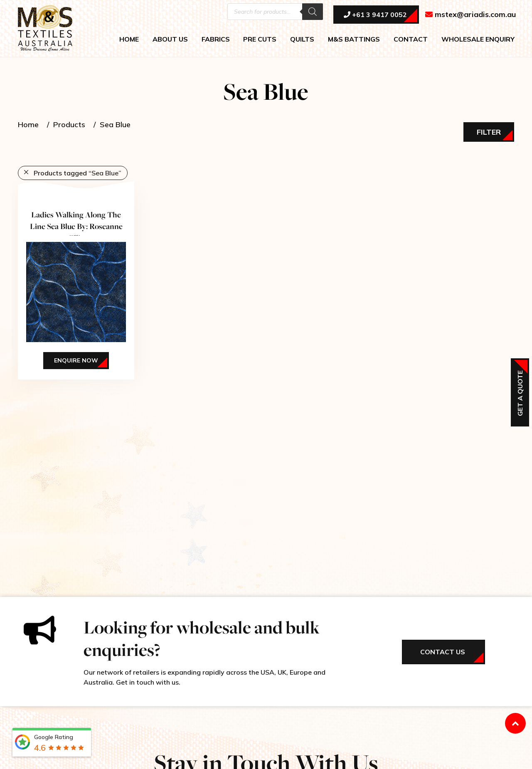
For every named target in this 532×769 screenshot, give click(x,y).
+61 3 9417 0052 (375, 15)
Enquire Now (76, 360)
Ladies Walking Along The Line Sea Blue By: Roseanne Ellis (76, 226)
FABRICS (216, 40)
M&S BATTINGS (354, 40)
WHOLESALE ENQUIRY (478, 40)
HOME (129, 40)
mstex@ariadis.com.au (471, 15)
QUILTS (302, 40)
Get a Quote (520, 393)
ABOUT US (170, 40)
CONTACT (411, 40)
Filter (489, 132)
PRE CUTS (260, 40)
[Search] (313, 12)
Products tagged (78, 173)
